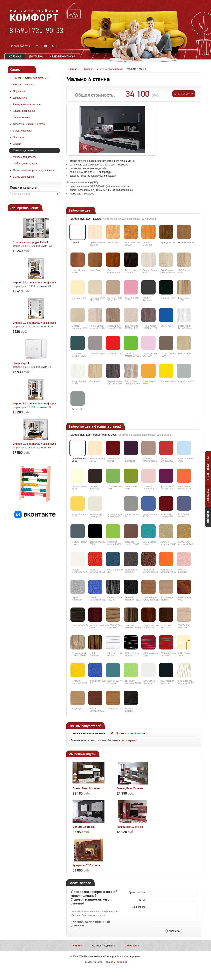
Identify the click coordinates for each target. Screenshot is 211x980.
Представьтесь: (138, 893)
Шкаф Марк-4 (21, 363)
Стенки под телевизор (26, 150)
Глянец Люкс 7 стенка (130, 788)
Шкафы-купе (20, 98)
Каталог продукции (103, 946)
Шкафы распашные (24, 111)
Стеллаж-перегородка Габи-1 (30, 242)
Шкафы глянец (22, 118)
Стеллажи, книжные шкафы (29, 124)
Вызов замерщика (23, 177)
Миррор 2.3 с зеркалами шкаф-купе (34, 444)
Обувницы (19, 91)
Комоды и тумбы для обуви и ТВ (32, 78)
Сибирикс (122, 962)
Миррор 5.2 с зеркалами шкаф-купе (34, 283)
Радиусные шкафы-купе (27, 104)
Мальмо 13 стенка (84, 827)
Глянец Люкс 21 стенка (87, 788)
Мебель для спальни (25, 164)
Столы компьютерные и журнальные (34, 170)
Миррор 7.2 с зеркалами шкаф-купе (34, 404)
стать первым (129, 740)
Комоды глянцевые (24, 85)
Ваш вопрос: (139, 907)
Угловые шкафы (22, 131)
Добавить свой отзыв (130, 733)
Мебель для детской (25, 157)
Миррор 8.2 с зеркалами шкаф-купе (34, 323)
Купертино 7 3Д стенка (86, 865)
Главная (77, 946)
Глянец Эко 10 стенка (130, 827)
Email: (143, 900)
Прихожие (19, 137)
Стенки (17, 144)
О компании (132, 946)
